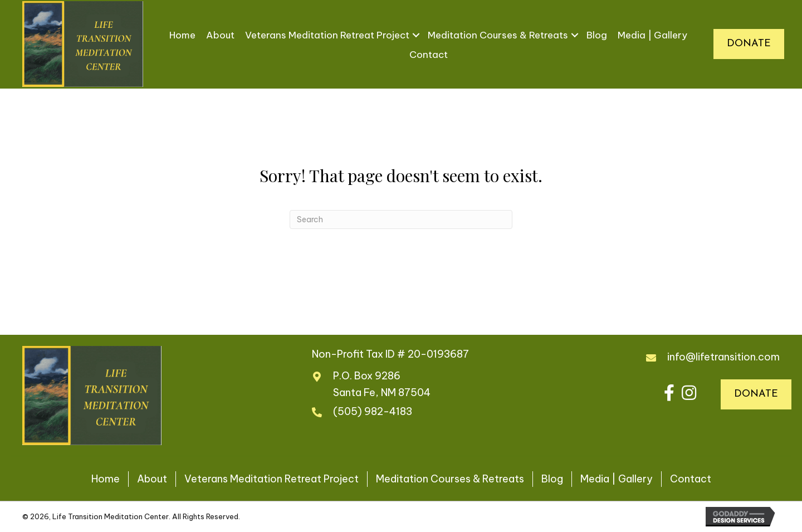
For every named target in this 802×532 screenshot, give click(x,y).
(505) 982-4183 (373, 411)
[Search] (401, 219)
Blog (597, 35)
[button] (669, 392)
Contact (429, 55)
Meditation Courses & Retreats (498, 35)
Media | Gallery (652, 35)
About (220, 35)
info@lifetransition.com (723, 357)
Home (182, 35)
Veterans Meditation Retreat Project (327, 35)
